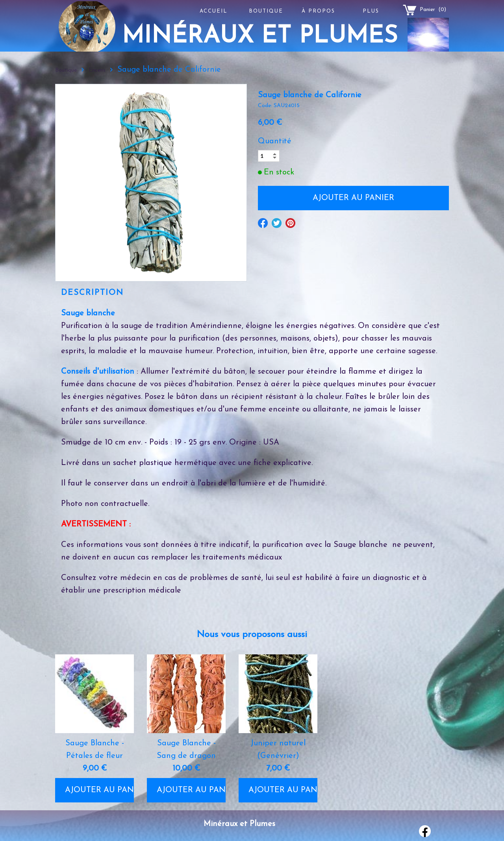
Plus (371, 11)
